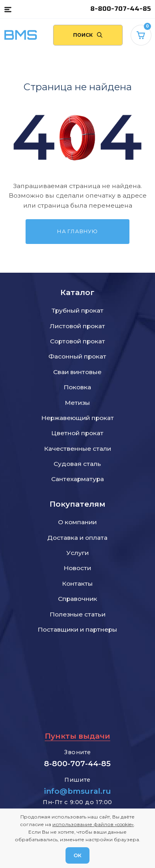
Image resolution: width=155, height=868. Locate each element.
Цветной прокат (77, 433)
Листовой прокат (77, 326)
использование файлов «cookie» (93, 824)
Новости (77, 568)
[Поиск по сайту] (88, 35)
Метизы (77, 403)
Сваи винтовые (77, 372)
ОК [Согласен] (77, 855)
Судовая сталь (77, 464)
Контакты (77, 584)
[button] (8, 9)
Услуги (77, 553)
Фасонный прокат (77, 356)
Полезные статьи (77, 614)
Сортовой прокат (77, 341)
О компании (77, 522)
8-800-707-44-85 (121, 9)
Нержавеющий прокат (77, 418)
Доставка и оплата (77, 538)
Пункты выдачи (77, 736)
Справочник (77, 599)
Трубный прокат (77, 310)
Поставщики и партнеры (77, 629)
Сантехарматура (77, 479)
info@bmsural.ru (77, 791)
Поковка (77, 387)
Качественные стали (77, 449)
